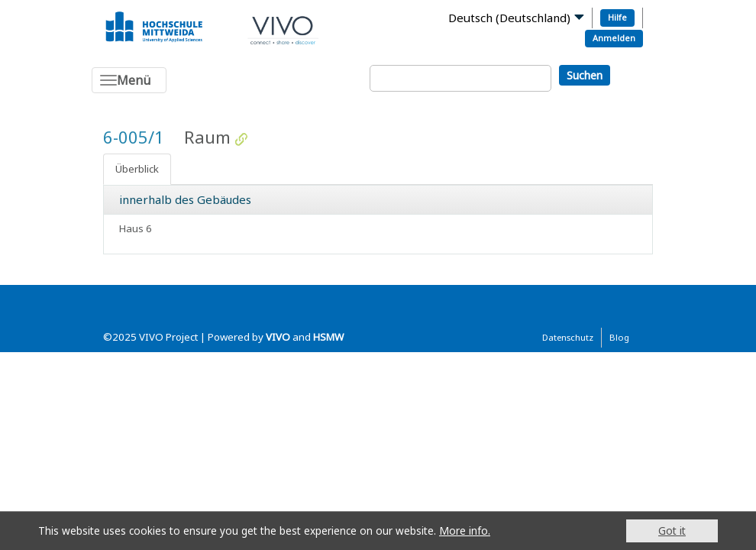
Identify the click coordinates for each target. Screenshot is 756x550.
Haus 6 (136, 228)
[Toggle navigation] (129, 80)
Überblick (137, 169)
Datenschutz (568, 337)
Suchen (585, 75)
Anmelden (614, 38)
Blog (619, 337)
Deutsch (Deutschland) (509, 18)
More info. (465, 531)
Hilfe (617, 17)
